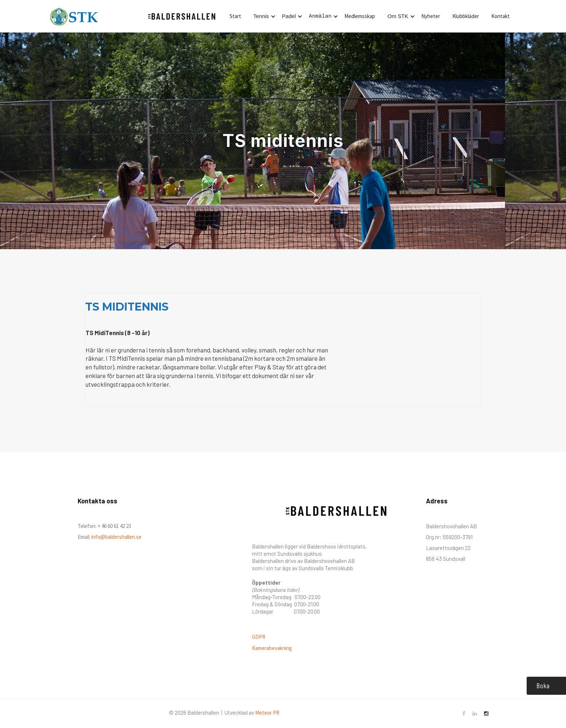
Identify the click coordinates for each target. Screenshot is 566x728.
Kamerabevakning (272, 648)
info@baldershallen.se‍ (116, 537)
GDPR (259, 637)
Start (235, 16)
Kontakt (500, 16)
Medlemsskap (360, 16)
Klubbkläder (466, 16)
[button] (263, 16)
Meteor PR (267, 713)
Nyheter (431, 16)
